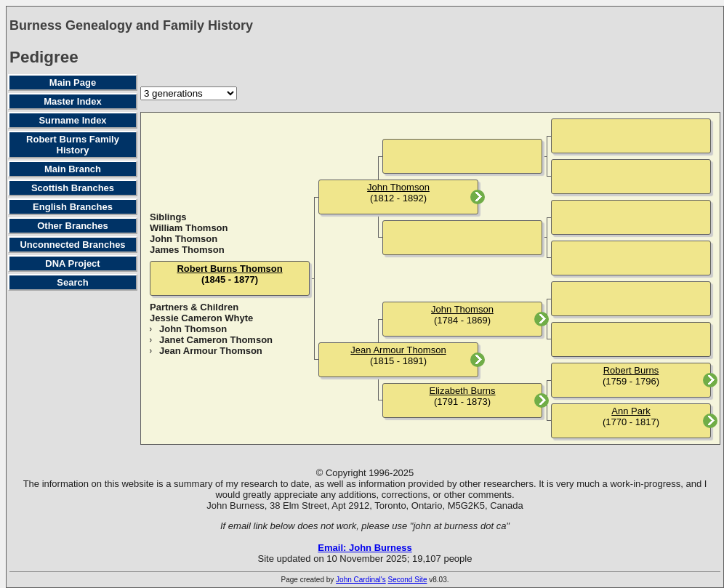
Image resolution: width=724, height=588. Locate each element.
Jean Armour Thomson (211, 351)
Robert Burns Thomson (229, 269)
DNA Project (72, 263)
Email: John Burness (365, 548)
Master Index (72, 101)
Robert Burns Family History (73, 145)
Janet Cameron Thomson (216, 340)
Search (72, 282)
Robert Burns (631, 370)
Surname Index (72, 120)
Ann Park (631, 411)
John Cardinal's (361, 580)
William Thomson (189, 228)
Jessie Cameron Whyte (201, 318)
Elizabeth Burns (462, 391)
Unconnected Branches (72, 245)
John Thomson (184, 239)
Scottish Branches (73, 188)
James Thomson (187, 250)
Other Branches (73, 226)
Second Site (408, 580)
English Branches (73, 207)
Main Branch (73, 169)
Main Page (73, 82)
